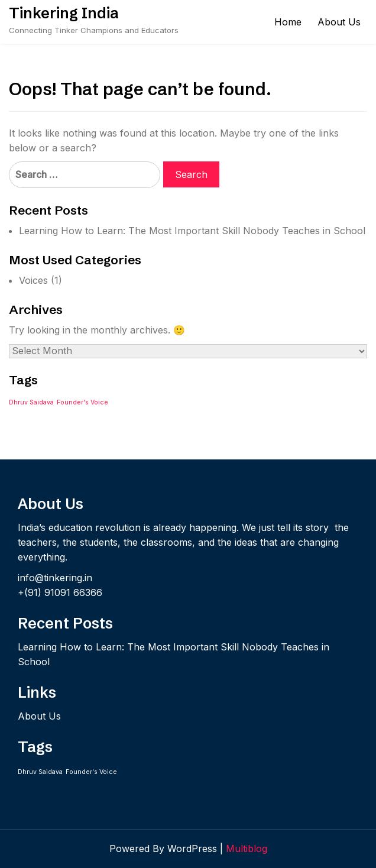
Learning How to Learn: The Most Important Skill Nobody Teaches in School (192, 231)
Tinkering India (64, 13)
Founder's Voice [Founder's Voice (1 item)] (82, 402)
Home (288, 22)
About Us (339, 22)
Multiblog (247, 848)
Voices (33, 280)
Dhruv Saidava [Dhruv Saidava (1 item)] (31, 402)
